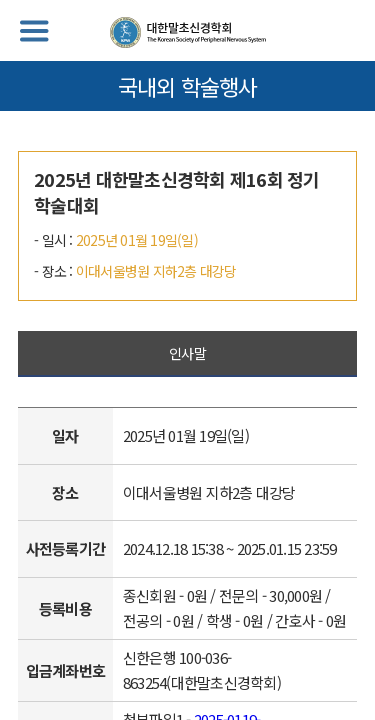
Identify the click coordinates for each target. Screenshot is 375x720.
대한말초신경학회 (188, 32)
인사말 (187, 353)
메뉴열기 (34, 31)
